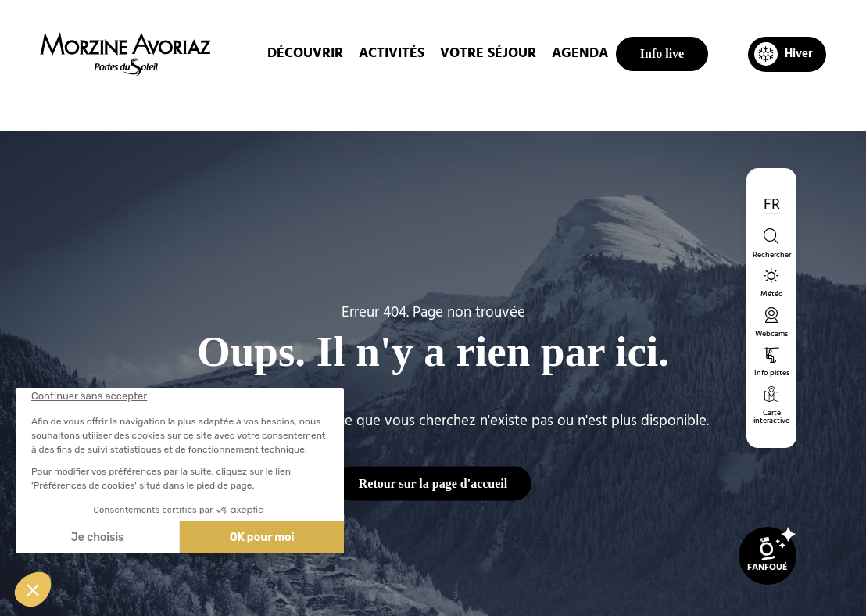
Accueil (341, 105)
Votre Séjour (488, 54)
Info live (662, 54)
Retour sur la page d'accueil (433, 483)
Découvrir (305, 54)
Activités (392, 54)
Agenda (580, 54)
